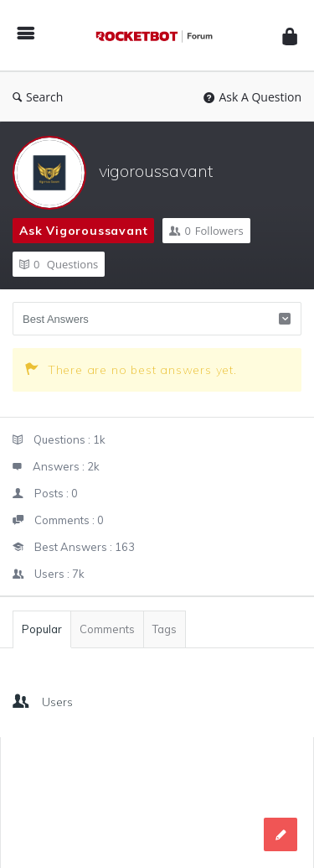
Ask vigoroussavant (83, 231)
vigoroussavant (156, 171)
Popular (42, 629)
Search (38, 97)
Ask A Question (252, 97)
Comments (107, 629)
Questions (59, 264)
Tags (165, 629)
